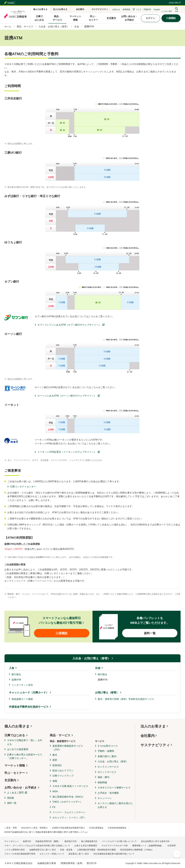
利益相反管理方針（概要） (48, 841)
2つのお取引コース (108, 746)
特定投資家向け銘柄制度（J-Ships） (137, 850)
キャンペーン (105, 798)
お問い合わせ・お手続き (21, 788)
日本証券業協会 (96, 828)
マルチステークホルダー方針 (115, 846)
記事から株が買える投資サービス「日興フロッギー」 (25, 756)
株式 (55, 755)
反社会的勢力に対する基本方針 (155, 841)
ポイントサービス (107, 772)
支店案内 (10, 780)
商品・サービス (60, 735)
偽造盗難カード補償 (22, 699)
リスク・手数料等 (143, 9)
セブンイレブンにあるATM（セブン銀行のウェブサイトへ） (69, 325)
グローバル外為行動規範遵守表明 (20, 854)
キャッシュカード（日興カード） (29, 693)
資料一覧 (12, 803)
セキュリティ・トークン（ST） (69, 818)
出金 (98, 668)
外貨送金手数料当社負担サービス (29, 707)
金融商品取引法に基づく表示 (43, 850)
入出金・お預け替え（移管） (91, 658)
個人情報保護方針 (89, 841)
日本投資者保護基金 (117, 828)
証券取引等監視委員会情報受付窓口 (68, 828)
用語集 (11, 798)
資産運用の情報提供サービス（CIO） (68, 748)
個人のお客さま (17, 726)
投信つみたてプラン (63, 771)
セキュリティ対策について (52, 854)
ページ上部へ (177, 854)
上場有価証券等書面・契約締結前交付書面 (96, 850)
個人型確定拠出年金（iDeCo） (69, 797)
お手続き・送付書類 (108, 793)
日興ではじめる (15, 735)
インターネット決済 (22, 685)
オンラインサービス (108, 767)
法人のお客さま (153, 726)
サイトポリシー (12, 841)
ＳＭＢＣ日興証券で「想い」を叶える (25, 742)
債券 (55, 760)
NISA (55, 791)
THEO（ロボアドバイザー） (67, 802)
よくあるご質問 (15, 793)
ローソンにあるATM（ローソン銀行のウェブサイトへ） (67, 396)
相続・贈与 (104, 777)
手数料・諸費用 (106, 751)
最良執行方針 (71, 841)
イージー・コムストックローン (69, 812)
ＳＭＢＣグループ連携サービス (114, 788)
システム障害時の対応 (15, 850)
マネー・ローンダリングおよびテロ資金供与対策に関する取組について (37, 846)
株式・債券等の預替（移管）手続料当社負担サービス (126, 699)
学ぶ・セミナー (15, 773)
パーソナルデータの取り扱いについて (119, 841)
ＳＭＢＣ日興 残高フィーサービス (70, 786)
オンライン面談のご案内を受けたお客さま (115, 805)
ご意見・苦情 (11, 828)
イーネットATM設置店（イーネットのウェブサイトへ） (67, 452)
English (157, 9)
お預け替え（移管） (107, 693)
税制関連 (102, 782)
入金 (12, 668)
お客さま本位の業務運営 (86, 846)
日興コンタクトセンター (23, 487)
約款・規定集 (66, 850)
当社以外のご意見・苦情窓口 (34, 828)
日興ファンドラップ (63, 776)
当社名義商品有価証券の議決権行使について (114, 854)
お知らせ (116, 9)
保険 (55, 781)
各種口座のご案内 (107, 756)
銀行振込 (16, 674)
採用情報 (126, 9)
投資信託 (57, 765)
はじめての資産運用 (18, 749)
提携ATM (16, 680)
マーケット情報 (15, 766)
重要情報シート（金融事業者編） (148, 846)
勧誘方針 (27, 841)
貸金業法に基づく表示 (79, 854)
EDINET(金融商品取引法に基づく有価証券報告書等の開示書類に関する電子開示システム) (46, 832)
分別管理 (171, 846)
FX (54, 807)
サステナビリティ (155, 745)
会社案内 (148, 736)
